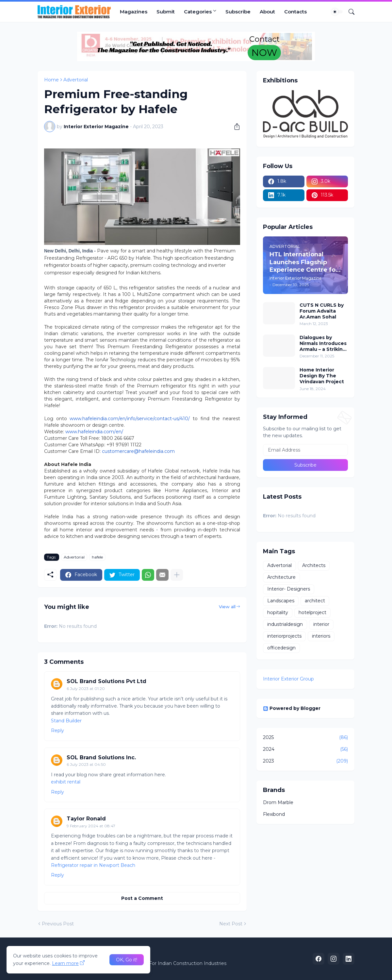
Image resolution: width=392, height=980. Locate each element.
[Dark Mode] (337, 12)
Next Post (231, 924)
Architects (314, 565)
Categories (198, 12)
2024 (305, 749)
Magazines (134, 12)
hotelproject (312, 612)
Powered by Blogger (292, 708)
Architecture (281, 577)
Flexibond (274, 814)
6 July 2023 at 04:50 (86, 764)
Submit (166, 12)
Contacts (295, 12)
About (267, 12)
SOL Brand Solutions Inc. (101, 757)
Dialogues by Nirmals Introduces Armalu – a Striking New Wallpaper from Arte (323, 344)
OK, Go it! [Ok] (127, 960)
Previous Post (58, 924)
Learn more (65, 963)
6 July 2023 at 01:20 (86, 688)
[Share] (235, 127)
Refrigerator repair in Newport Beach (93, 865)
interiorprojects (284, 636)
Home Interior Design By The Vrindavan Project (322, 376)
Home (51, 80)
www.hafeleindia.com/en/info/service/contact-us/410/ (130, 419)
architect (315, 601)
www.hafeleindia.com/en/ (94, 432)
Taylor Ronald (86, 819)
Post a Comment (142, 898)
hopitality (278, 612)
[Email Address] (305, 450)
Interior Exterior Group (288, 679)
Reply (57, 731)
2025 (305, 738)
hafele (97, 557)
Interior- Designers (289, 589)
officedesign (281, 648)
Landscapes (281, 601)
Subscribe (238, 12)
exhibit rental (66, 782)
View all (227, 607)
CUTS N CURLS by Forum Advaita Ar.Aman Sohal (322, 311)
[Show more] (177, 575)
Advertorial (76, 80)
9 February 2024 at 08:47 (91, 826)
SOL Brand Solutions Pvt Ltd (106, 681)
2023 (305, 761)
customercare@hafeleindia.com (138, 451)
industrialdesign (285, 624)
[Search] (349, 12)
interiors (321, 636)
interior (321, 624)
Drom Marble (278, 802)
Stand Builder (66, 721)
